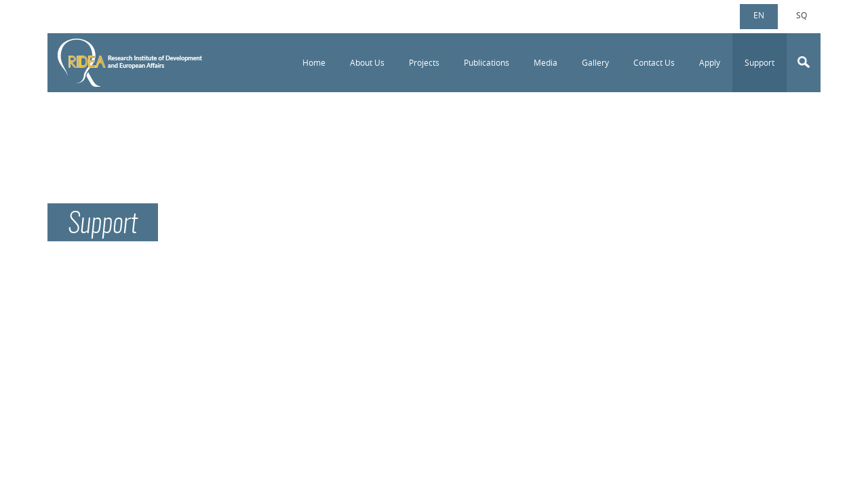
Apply (710, 62)
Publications (487, 62)
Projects (424, 62)
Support (759, 62)
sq (802, 15)
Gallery (595, 62)
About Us (367, 62)
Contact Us (654, 62)
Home (314, 62)
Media (546, 62)
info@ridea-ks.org (114, 14)
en (759, 15)
